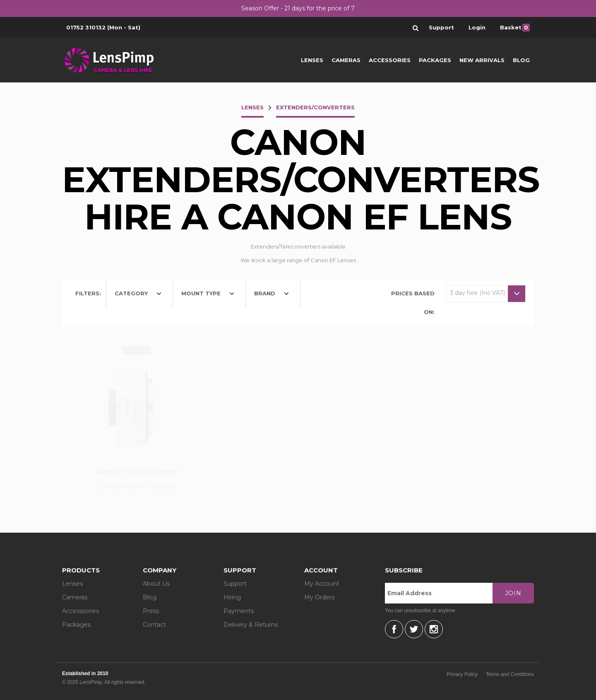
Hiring (232, 597)
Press (151, 611)
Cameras (346, 60)
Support (235, 584)
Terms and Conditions (510, 674)
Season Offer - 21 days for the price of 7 (298, 8)
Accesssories (81, 611)
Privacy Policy (462, 674)
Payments (239, 611)
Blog (521, 60)
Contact (154, 625)
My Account (322, 584)
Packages (435, 60)
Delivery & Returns (251, 625)
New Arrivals (482, 60)
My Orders (319, 597)
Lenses (312, 60)
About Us (156, 584)
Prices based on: (413, 303)
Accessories (390, 60)
